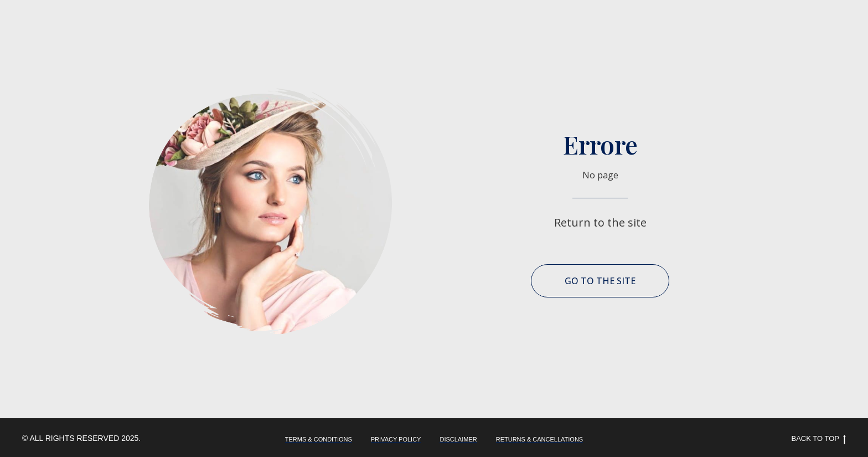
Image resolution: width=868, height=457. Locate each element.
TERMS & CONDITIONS (319, 439)
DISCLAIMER (458, 439)
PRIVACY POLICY (396, 439)
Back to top (819, 439)
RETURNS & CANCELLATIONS (540, 439)
